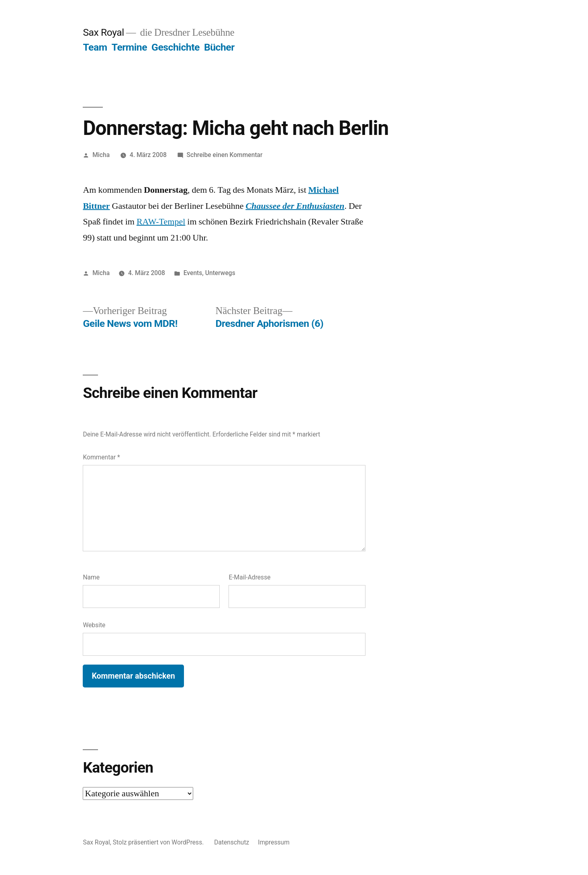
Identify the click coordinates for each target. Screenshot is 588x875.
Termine (129, 47)
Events (193, 273)
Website (94, 625)
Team (95, 47)
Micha (101, 155)
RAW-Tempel (161, 222)
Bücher (219, 47)
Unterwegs (220, 273)
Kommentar (101, 457)
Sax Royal (103, 32)
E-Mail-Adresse (249, 577)
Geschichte (176, 47)
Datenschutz (232, 842)
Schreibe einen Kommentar (225, 155)
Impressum (274, 842)
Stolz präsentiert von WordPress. (159, 842)
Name (91, 577)
